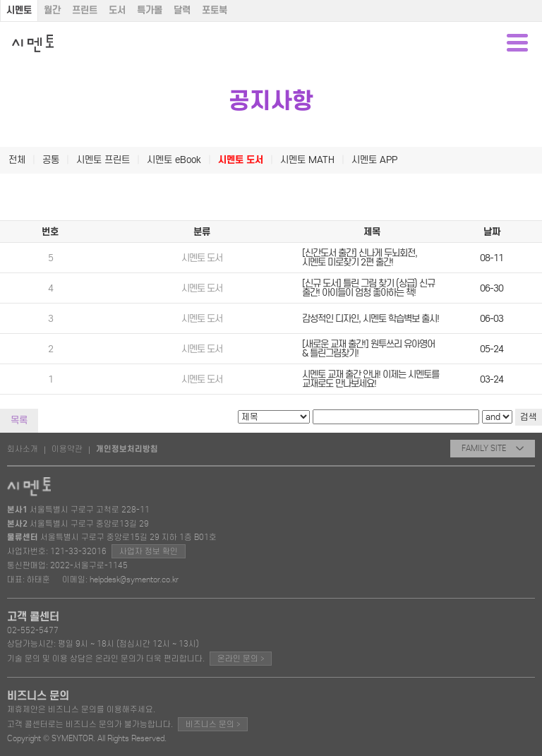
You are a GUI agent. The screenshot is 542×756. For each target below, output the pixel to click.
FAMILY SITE (493, 448)
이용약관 (67, 449)
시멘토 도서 (241, 160)
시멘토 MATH (307, 160)
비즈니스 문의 (213, 724)
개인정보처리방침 (127, 449)
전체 (17, 160)
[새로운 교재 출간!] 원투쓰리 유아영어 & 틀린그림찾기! (368, 349)
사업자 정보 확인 (149, 551)
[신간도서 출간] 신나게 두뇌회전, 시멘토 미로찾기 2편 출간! (360, 258)
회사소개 (23, 449)
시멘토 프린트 (103, 160)
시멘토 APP (374, 160)
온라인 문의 (241, 658)
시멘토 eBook (174, 160)
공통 (51, 160)
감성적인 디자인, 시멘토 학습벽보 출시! (371, 319)
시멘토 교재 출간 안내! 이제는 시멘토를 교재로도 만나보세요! (371, 379)
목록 (19, 420)
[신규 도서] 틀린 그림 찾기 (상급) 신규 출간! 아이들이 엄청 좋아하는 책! (368, 288)
